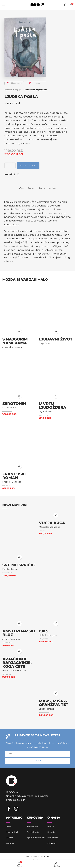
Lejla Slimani (46, 411)
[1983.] (56, 603)
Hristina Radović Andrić (15, 670)
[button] (19, 396)
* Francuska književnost (35, 90)
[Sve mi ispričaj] (19, 537)
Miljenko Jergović (48, 635)
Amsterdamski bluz (19, 633)
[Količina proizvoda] (10, 165)
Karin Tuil (12, 103)
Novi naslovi (12, 832)
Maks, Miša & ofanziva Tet (54, 703)
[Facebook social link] (15, 174)
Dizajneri (52, 843)
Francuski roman (14, 476)
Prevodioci (53, 838)
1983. (44, 631)
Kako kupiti (32, 827)
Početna (8, 90)
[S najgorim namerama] (19, 311)
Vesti (8, 827)
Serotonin (14, 404)
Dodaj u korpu (28, 166)
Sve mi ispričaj (19, 565)
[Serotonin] (19, 376)
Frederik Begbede (12, 482)
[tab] (22, 188)
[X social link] (18, 174)
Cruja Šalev (45, 343)
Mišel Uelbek (9, 408)
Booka (51, 827)
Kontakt (51, 832)
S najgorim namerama (15, 341)
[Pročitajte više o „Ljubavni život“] (56, 332)
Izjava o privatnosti (36, 838)
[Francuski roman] (19, 446)
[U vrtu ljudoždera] (56, 376)
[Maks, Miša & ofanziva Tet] (56, 673)
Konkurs (10, 843)
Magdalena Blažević (49, 527)
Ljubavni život (56, 339)
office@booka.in (16, 800)
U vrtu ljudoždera (53, 405)
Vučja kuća (52, 523)
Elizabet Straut (10, 569)
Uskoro (9, 838)
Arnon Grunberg (11, 639)
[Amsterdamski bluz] (19, 603)
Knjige (18, 90)
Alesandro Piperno (12, 347)
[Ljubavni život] (56, 311)
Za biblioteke (33, 832)
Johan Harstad (47, 709)
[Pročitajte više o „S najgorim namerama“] (19, 332)
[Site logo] (37, 5)
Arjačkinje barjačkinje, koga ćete (17, 663)
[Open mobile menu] (3, 5)
